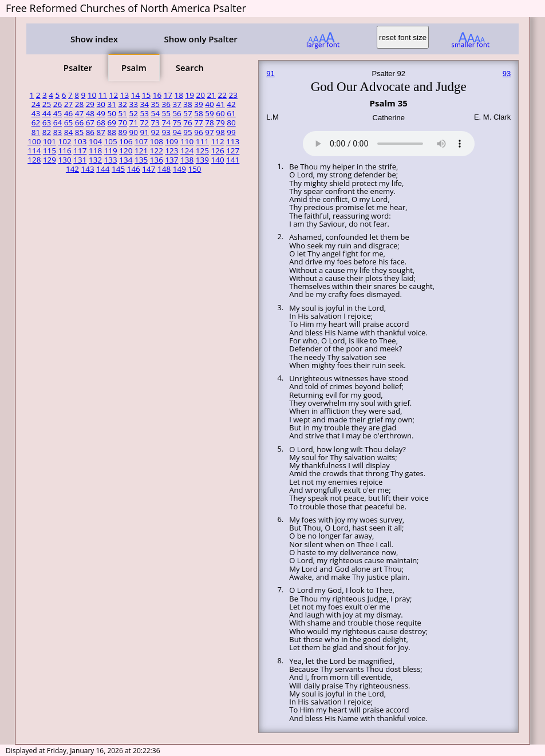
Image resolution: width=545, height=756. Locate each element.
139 (202, 160)
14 (135, 95)
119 (111, 151)
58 (198, 113)
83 (58, 132)
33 (134, 104)
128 (34, 160)
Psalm (134, 68)
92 (155, 132)
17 (168, 95)
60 (220, 113)
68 (101, 122)
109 (171, 141)
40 (209, 104)
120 (126, 151)
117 (80, 151)
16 (157, 95)
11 (103, 95)
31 (112, 104)
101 (50, 141)
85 (79, 132)
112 (217, 141)
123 (171, 151)
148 (164, 169)
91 (144, 132)
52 (134, 113)
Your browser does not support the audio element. (389, 142)
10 (92, 95)
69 (112, 122)
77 (198, 122)
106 (126, 141)
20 (201, 95)
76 (187, 122)
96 (198, 132)
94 (177, 132)
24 (36, 104)
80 (231, 122)
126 (217, 151)
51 (123, 113)
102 (65, 141)
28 (79, 104)
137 (171, 160)
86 (90, 132)
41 (220, 104)
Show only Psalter (200, 39)
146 (134, 169)
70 (123, 122)
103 (80, 141)
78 (209, 122)
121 (141, 151)
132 (95, 160)
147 (149, 169)
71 (134, 122)
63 (47, 122)
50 (112, 113)
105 (111, 141)
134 (126, 160)
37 (177, 104)
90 (134, 132)
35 (155, 104)
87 (101, 132)
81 (36, 132)
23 (233, 95)
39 (198, 104)
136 (157, 160)
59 (209, 113)
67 (90, 122)
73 (155, 122)
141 (233, 160)
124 (187, 151)
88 (112, 132)
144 (103, 169)
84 (68, 132)
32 (123, 104)
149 (179, 169)
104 (95, 141)
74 (166, 122)
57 (187, 113)
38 (187, 104)
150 (194, 169)
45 (58, 113)
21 (212, 95)
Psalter (78, 68)
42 (231, 104)
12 (114, 95)
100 (34, 141)
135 (141, 160)
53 (144, 113)
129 (50, 160)
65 (68, 122)
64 (58, 122)
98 (220, 132)
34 (144, 104)
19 (190, 95)
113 (233, 141)
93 (166, 132)
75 (177, 122)
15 (146, 95)
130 (65, 160)
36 (166, 104)
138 (187, 160)
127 (233, 151)
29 (90, 104)
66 (79, 122)
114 (34, 151)
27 (68, 104)
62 (36, 122)
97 (209, 132)
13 (125, 95)
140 (217, 160)
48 (90, 113)
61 (231, 113)
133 (111, 160)
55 (166, 113)
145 (118, 169)
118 (95, 151)
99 (231, 132)
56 (177, 113)
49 (101, 113)
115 (50, 151)
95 (187, 132)
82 (47, 132)
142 (72, 169)
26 (58, 104)
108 (157, 141)
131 (80, 160)
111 (202, 141)
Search (190, 68)
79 (220, 122)
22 (222, 95)
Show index (94, 39)
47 (79, 113)
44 (47, 113)
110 (187, 141)
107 (141, 141)
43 (36, 113)
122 (157, 151)
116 (65, 151)
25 (47, 104)
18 (179, 95)
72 (144, 122)
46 (68, 113)
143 (88, 169)
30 (101, 104)
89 (123, 132)
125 (202, 151)
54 (155, 113)
